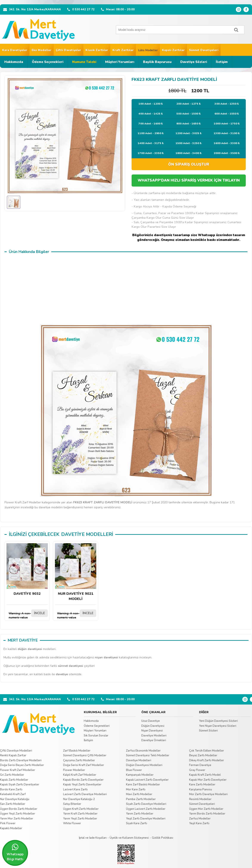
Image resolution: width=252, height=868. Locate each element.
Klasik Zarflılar (97, 50)
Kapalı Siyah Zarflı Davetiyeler (20, 785)
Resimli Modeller (200, 799)
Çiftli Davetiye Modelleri (16, 751)
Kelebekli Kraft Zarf (13, 794)
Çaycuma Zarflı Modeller (79, 760)
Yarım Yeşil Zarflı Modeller (80, 819)
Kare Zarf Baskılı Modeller (143, 785)
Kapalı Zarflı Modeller (14, 780)
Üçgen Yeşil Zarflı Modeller (18, 814)
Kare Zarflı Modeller (202, 785)
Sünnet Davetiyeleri (204, 50)
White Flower (72, 823)
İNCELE (40, 613)
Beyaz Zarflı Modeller (203, 755)
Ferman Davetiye (200, 765)
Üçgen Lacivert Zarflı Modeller (146, 809)
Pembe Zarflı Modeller (141, 799)
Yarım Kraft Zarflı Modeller (80, 814)
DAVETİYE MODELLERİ (87, 534)
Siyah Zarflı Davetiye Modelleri (146, 804)
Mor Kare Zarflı (136, 790)
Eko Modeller (42, 50)
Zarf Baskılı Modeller (77, 751)
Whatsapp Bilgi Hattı (15, 852)
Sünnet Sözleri (208, 731)
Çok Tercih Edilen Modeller (207, 751)
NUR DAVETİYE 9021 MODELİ (76, 572)
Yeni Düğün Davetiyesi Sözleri (218, 721)
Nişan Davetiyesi (152, 731)
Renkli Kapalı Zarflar (13, 755)
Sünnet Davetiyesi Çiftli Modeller (85, 755)
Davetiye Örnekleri (154, 740)
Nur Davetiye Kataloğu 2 (79, 799)
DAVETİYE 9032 (27, 570)
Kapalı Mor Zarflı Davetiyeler (208, 780)
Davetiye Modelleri (154, 736)
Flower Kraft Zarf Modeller (18, 770)
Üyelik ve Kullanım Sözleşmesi (129, 838)
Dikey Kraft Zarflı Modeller (207, 760)
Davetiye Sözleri (194, 62)
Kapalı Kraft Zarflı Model (205, 775)
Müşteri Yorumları (120, 62)
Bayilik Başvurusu (157, 62)
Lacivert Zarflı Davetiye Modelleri (85, 794)
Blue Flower (134, 770)
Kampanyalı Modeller (140, 775)
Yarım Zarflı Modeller (140, 814)
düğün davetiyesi (30, 649)
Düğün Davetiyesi (153, 726)
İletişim (222, 62)
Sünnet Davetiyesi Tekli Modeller (148, 755)
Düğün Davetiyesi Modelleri (144, 765)
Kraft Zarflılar (123, 50)
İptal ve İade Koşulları (93, 838)
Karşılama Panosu (201, 790)
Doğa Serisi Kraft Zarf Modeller (84, 765)
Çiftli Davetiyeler (68, 50)
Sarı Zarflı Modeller (13, 804)
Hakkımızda (14, 62)
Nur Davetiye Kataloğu (15, 799)
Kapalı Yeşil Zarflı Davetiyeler (82, 785)
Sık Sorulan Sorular (96, 736)
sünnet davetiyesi (71, 666)
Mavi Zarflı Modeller (139, 794)
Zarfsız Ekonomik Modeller (143, 751)
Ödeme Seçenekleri (48, 62)
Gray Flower (197, 770)
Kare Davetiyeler (15, 50)
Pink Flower (8, 823)
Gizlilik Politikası (163, 838)
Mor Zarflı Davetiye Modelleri (208, 794)
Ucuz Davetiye (151, 721)
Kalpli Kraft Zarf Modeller (80, 775)
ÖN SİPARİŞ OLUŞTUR (189, 164)
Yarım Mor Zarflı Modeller (17, 819)
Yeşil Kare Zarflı (199, 823)
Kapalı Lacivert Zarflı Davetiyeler (147, 780)
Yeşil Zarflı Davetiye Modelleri (146, 819)
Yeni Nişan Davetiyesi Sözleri (218, 726)
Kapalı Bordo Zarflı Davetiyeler (83, 780)
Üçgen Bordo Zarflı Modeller (19, 809)
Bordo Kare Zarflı (11, 790)
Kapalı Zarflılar (173, 50)
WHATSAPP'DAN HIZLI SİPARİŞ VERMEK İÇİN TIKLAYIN (189, 180)
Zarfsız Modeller (200, 819)
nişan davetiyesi (106, 657)
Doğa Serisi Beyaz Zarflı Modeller (22, 765)
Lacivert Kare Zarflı (75, 790)
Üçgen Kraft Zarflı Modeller (81, 809)
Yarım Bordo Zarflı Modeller (207, 814)
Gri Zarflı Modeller (12, 775)
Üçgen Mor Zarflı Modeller (206, 809)
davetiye (62, 674)
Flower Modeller (74, 770)
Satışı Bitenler (72, 804)
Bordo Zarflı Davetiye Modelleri (21, 760)
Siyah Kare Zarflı (137, 823)
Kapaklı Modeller (11, 828)
